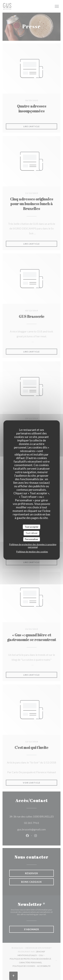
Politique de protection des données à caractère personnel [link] (33, 546)
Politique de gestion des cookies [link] (32, 552)
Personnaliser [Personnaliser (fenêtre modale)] (32, 539)
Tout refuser (32, 533)
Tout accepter (32, 527)
